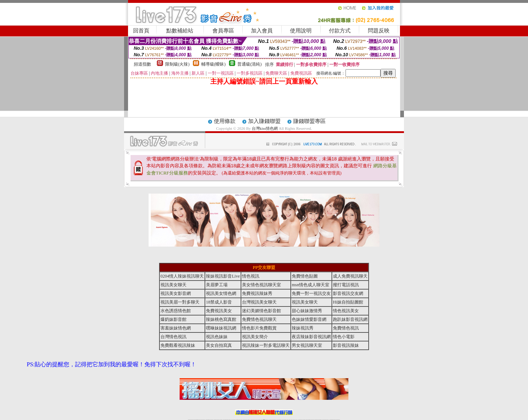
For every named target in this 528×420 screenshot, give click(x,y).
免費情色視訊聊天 (259, 319)
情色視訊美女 (346, 311)
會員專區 (223, 31)
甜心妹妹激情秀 (307, 311)
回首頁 (141, 31)
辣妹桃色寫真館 (221, 319)
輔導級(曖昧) (214, 64)
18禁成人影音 (219, 302)
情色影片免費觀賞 (259, 328)
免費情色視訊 (346, 328)
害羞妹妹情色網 (176, 328)
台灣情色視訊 (173, 337)
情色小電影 (344, 337)
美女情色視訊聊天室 (261, 285)
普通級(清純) (250, 64)
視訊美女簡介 (255, 337)
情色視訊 (251, 276)
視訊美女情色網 (221, 293)
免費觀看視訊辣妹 (178, 345)
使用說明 (301, 31)
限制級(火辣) (177, 64)
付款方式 (340, 31)
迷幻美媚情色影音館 (261, 311)
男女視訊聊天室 (307, 345)
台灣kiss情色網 (265, 128)
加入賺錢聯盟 (264, 121)
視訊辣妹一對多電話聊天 (266, 345)
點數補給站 (180, 31)
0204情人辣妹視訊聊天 (182, 276)
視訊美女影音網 (176, 293)
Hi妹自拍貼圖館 (348, 302)
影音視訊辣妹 (346, 345)
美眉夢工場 (217, 285)
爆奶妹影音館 (173, 319)
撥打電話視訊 (346, 285)
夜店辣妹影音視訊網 (311, 337)
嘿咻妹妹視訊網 (221, 328)
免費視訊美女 (219, 311)
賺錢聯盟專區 (309, 121)
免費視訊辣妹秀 (257, 293)
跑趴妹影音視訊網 (350, 319)
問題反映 (379, 31)
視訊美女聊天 (173, 285)
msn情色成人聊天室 (311, 285)
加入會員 (262, 31)
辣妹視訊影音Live (223, 276)
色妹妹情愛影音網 (309, 319)
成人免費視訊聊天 (350, 276)
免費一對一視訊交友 (311, 293)
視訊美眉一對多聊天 (180, 302)
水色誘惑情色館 (176, 311)
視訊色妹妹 (217, 337)
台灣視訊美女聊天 (259, 302)
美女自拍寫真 (219, 345)
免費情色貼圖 (305, 276)
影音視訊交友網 (348, 293)
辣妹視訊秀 (303, 328)
